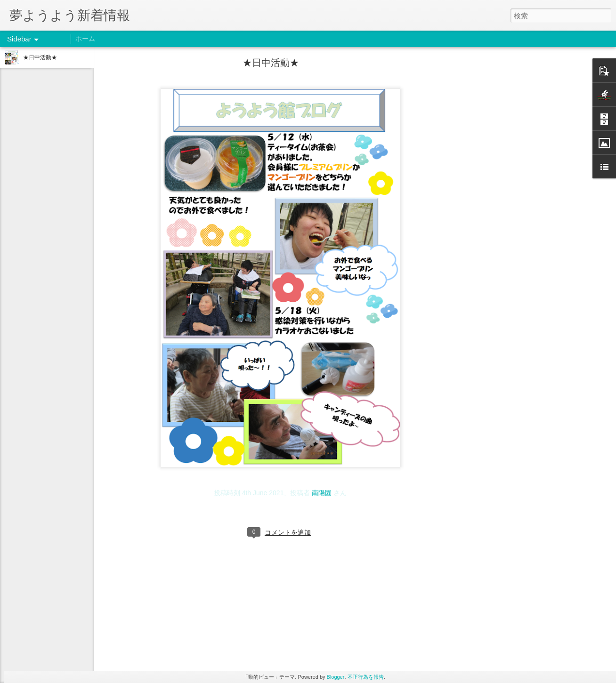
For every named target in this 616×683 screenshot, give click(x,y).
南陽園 (322, 493)
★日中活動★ (40, 57)
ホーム (85, 39)
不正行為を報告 (366, 677)
